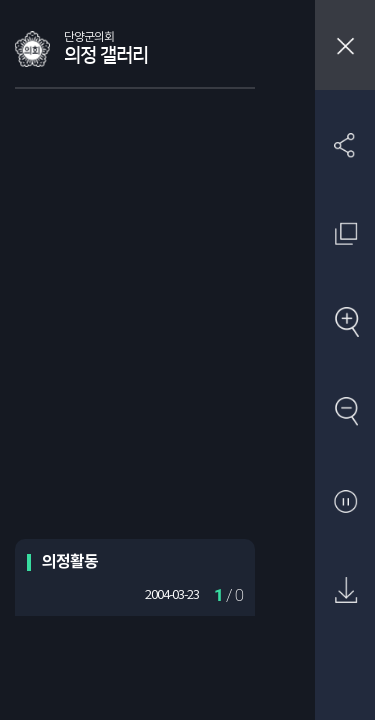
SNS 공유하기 (345, 144)
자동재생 (345, 502)
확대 (345, 323)
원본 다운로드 (345, 591)
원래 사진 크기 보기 (345, 233)
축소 (345, 412)
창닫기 (345, 45)
